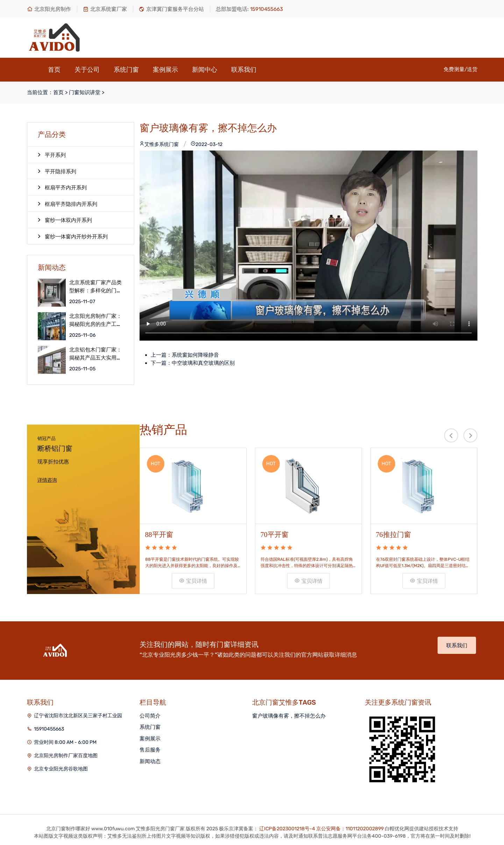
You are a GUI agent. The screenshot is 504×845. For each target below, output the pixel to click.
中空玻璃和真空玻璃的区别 (203, 363)
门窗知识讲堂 (85, 92)
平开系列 (52, 155)
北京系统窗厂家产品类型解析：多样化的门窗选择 (95, 287)
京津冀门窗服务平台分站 (171, 9)
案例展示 (165, 70)
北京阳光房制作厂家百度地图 (66, 756)
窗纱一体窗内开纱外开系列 (73, 236)
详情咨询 (47, 480)
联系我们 (244, 70)
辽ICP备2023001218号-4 (287, 829)
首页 (54, 70)
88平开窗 (159, 535)
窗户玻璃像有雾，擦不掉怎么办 (289, 716)
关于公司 (87, 70)
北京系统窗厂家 (105, 9)
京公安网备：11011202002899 (350, 829)
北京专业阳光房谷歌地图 (61, 769)
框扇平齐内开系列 (62, 187)
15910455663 (49, 729)
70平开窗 (275, 535)
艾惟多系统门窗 (159, 144)
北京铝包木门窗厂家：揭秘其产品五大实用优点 (95, 354)
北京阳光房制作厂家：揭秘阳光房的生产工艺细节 (95, 320)
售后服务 (150, 750)
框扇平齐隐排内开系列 (68, 204)
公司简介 (150, 716)
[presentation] (451, 435)
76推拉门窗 (393, 535)
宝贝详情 (193, 581)
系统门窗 (126, 70)
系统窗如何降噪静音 (195, 355)
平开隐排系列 (57, 171)
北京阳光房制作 (49, 9)
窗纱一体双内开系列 (65, 220)
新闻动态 (150, 761)
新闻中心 (205, 70)
